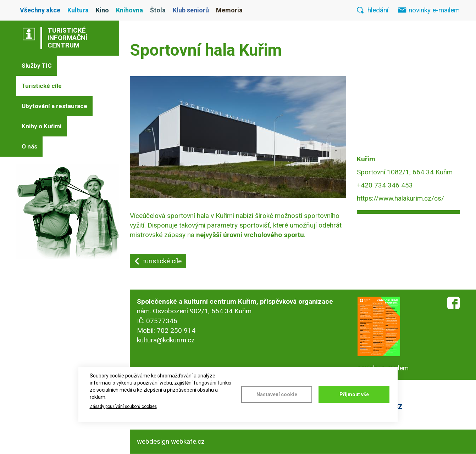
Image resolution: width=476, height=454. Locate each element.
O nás (29, 146)
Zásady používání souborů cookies (123, 407)
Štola (158, 10)
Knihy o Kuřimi (41, 126)
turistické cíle (162, 261)
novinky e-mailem (434, 10)
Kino (102, 10)
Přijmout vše (354, 394)
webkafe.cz (188, 441)
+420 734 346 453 (385, 185)
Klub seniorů (191, 10)
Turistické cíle (42, 86)
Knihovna (129, 10)
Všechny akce (40, 10)
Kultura (78, 10)
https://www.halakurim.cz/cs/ (400, 198)
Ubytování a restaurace (54, 106)
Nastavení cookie (277, 394)
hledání (378, 10)
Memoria (229, 10)
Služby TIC (37, 66)
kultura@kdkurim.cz (166, 340)
